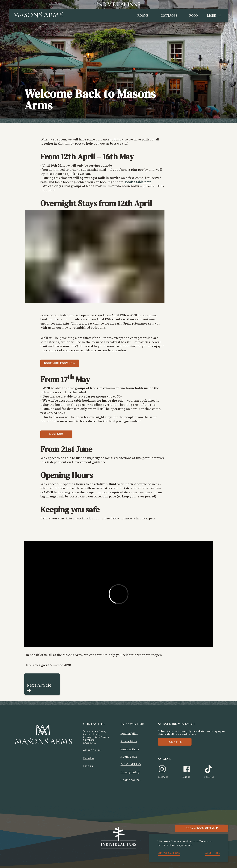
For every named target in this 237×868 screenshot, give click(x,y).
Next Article (39, 685)
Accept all (213, 853)
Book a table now (138, 182)
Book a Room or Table (202, 828)
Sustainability (129, 734)
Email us (89, 758)
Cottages (169, 15)
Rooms (143, 15)
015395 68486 (92, 751)
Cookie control (131, 780)
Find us (88, 766)
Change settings (169, 853)
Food (194, 15)
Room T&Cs (129, 757)
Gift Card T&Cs (131, 764)
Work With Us (130, 749)
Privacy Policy (130, 772)
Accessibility (129, 741)
